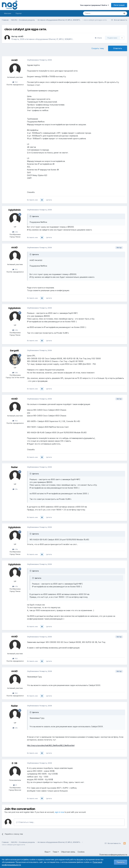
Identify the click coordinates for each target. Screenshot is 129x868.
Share (98, 38)
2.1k (15, 489)
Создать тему (98, 48)
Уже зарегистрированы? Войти (94, 5)
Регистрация (119, 5)
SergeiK (14, 351)
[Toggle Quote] (31, 216)
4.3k (15, 232)
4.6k (15, 373)
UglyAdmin (14, 210)
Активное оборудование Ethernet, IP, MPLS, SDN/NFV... (50, 39)
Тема (56, 852)
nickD (21, 36)
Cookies (81, 852)
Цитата (49, 200)
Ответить (118, 48)
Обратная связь (68, 852)
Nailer (14, 467)
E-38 (15, 763)
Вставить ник (32, 200)
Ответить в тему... (25, 822)
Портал (19, 13)
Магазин (8, 13)
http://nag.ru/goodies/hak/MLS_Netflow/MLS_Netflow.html (51, 745)
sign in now (59, 812)
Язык (47, 852)
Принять (121, 862)
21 (15, 785)
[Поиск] (95, 13)
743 (15, 82)
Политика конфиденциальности (113, 855)
